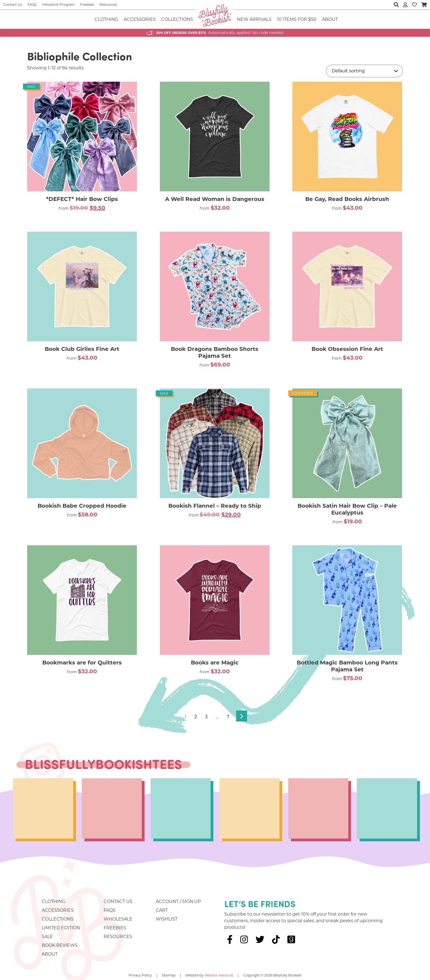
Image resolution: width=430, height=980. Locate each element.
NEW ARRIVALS (254, 19)
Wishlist (167, 919)
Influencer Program (58, 5)
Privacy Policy (140, 975)
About (330, 19)
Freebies (87, 5)
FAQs (32, 5)
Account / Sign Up (178, 901)
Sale (47, 937)
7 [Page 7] (228, 717)
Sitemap (169, 975)
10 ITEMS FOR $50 (297, 19)
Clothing (106, 19)
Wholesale (118, 919)
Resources (108, 5)
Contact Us (13, 5)
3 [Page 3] (206, 717)
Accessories (140, 19)
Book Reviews (60, 945)
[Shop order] (364, 71)
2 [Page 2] (196, 717)
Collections (177, 19)
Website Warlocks (219, 975)
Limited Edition (61, 928)
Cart (162, 910)
